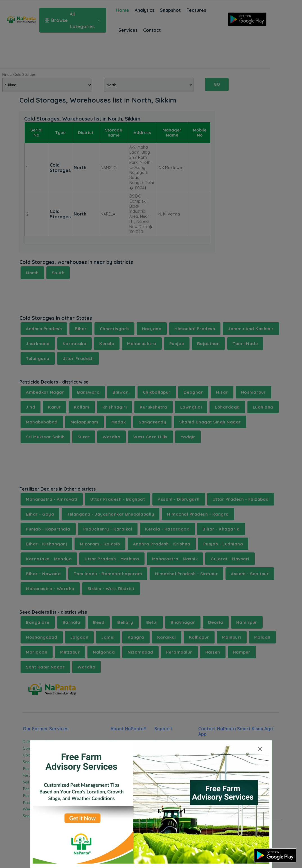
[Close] (260, 749)
